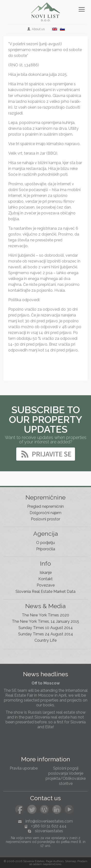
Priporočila (46, 549)
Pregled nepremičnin (45, 506)
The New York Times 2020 (45, 615)
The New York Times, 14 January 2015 (45, 621)
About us (36, 29)
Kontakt (45, 579)
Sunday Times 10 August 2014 (46, 628)
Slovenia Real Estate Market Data (45, 592)
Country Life (45, 640)
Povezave (46, 585)
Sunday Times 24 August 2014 (46, 634)
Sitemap (70, 861)
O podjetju (45, 543)
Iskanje (46, 573)
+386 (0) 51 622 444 (49, 826)
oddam (37, 864)
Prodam (82, 861)
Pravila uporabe (24, 768)
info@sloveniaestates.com (49, 821)
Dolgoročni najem (45, 513)
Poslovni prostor (45, 519)
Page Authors (55, 861)
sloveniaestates (49, 831)
